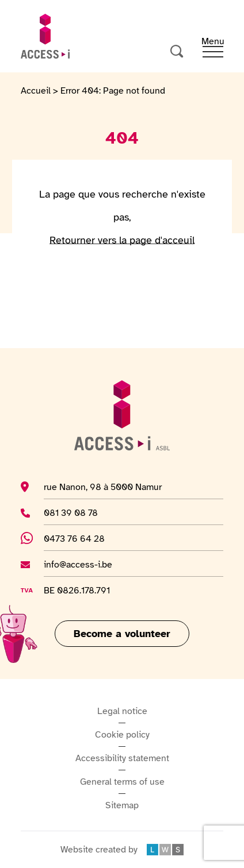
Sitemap (122, 805)
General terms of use (122, 782)
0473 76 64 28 (81, 538)
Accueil (36, 91)
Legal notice (122, 711)
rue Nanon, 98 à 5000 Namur (103, 487)
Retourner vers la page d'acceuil (122, 240)
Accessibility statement (122, 758)
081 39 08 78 (73, 512)
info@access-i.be (78, 564)
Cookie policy (122, 735)
